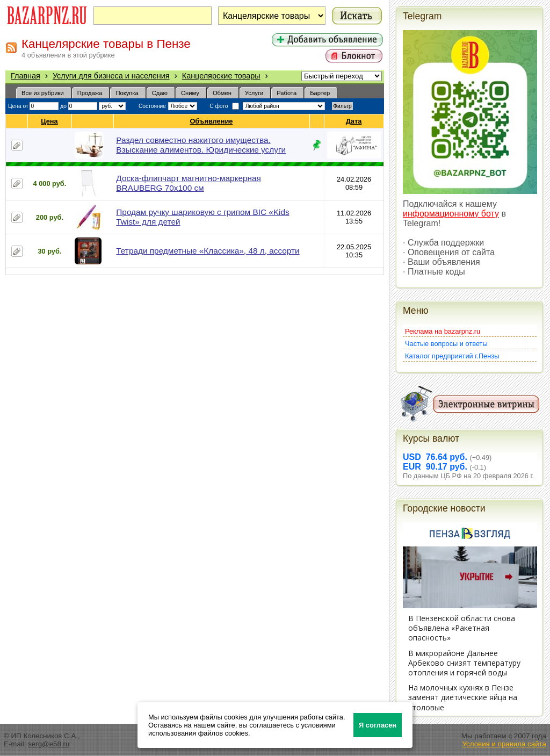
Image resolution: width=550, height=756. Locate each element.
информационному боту (451, 214)
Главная (26, 76)
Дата (354, 121)
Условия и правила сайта (504, 744)
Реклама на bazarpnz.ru (443, 331)
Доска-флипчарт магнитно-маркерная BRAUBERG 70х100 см (189, 183)
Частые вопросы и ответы (446, 344)
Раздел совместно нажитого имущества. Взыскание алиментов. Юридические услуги (201, 145)
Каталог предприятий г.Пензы (452, 356)
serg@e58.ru (49, 744)
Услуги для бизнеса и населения (111, 76)
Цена (49, 121)
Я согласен (378, 725)
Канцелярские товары (221, 76)
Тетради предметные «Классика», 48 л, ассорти (208, 251)
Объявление (211, 121)
